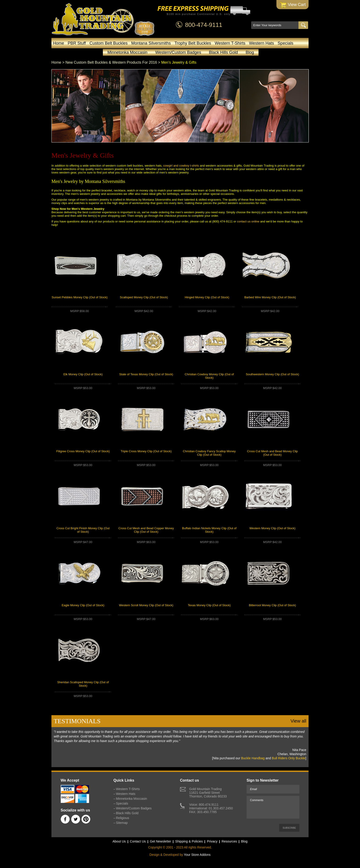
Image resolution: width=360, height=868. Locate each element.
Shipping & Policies (189, 841)
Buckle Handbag (253, 758)
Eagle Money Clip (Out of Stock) (83, 605)
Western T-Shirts (230, 43)
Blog (250, 52)
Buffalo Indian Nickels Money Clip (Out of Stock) (209, 530)
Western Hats (262, 43)
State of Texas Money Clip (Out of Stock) (146, 374)
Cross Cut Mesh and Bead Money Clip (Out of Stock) (272, 453)
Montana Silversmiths (151, 43)
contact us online (248, 221)
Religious (123, 818)
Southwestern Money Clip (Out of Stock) (273, 374)
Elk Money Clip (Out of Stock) (83, 374)
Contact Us (138, 841)
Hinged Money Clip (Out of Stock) (207, 297)
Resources (229, 841)
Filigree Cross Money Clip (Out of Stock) (83, 451)
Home (59, 43)
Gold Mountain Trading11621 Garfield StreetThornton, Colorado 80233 (208, 793)
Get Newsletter (161, 841)
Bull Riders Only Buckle (289, 758)
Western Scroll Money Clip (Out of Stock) (146, 605)
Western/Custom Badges (178, 52)
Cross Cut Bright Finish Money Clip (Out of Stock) (83, 530)
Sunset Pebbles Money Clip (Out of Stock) (80, 297)
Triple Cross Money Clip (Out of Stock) (146, 451)
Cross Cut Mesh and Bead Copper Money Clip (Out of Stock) (146, 530)
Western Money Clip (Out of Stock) (272, 528)
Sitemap (122, 823)
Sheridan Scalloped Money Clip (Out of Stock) (83, 684)
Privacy (212, 841)
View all (298, 721)
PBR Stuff (77, 43)
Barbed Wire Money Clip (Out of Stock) (270, 297)
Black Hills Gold (223, 52)
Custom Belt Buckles (109, 43)
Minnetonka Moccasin (127, 52)
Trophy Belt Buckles (193, 43)
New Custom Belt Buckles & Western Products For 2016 (111, 62)
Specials (285, 43)
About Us (119, 841)
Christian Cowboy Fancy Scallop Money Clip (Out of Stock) (209, 453)
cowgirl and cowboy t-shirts (181, 166)
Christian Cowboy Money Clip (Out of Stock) (209, 376)
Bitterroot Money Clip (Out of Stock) (272, 605)
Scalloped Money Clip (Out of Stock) (144, 297)
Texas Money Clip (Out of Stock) (209, 605)
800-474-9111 (204, 25)
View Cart (293, 5)
